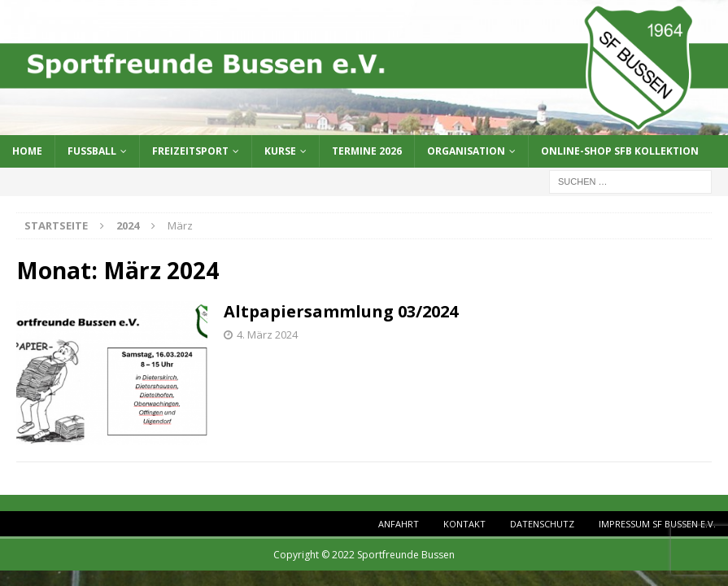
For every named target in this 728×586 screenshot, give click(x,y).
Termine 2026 (367, 151)
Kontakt (464, 524)
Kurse (280, 151)
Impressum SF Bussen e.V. (657, 524)
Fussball (92, 151)
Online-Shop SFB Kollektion (620, 151)
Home (27, 151)
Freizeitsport (190, 151)
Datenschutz (542, 524)
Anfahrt (399, 524)
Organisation (466, 151)
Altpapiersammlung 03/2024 (341, 311)
